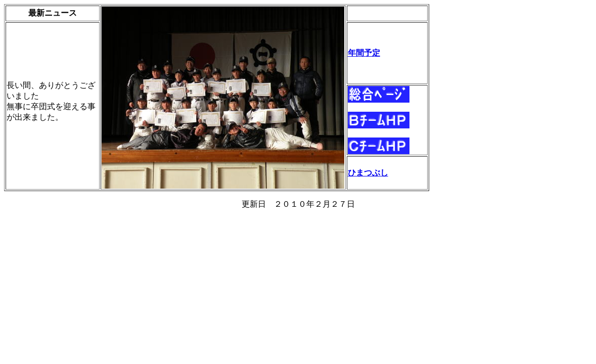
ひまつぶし (368, 173)
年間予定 (364, 53)
